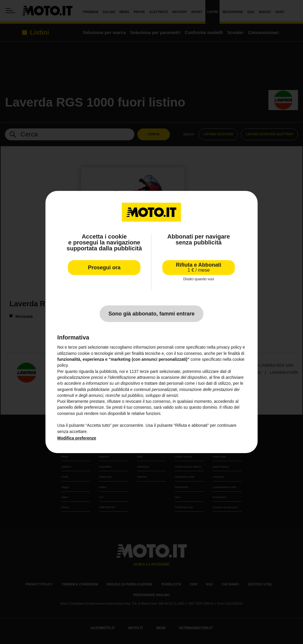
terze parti (149, 371)
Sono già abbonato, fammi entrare (151, 314)
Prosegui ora (104, 268)
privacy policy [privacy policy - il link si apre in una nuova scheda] (229, 347)
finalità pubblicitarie (92, 389)
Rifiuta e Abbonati (199, 267)
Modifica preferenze (77, 438)
